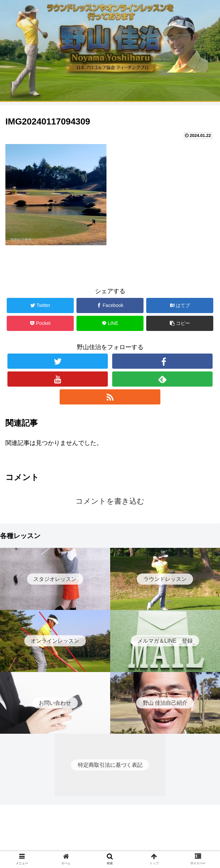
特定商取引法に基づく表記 (110, 846)
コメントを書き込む (110, 501)
